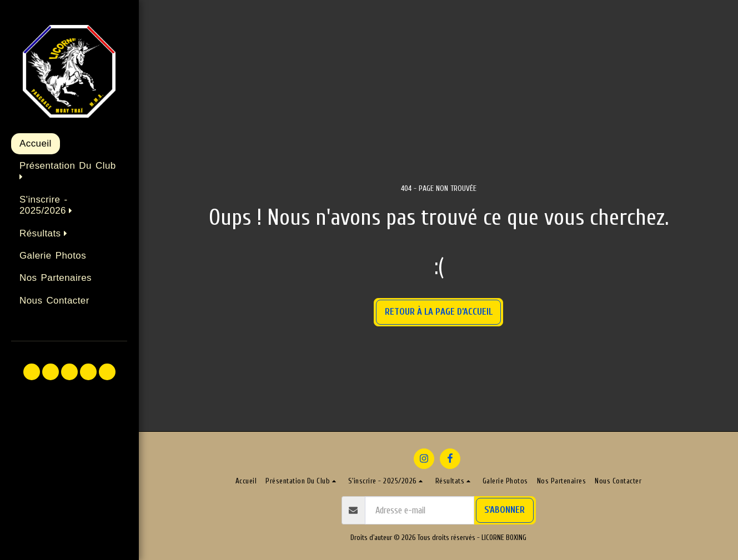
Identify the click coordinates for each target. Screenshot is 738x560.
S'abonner (504, 510)
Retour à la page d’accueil (439, 312)
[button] (69, 172)
